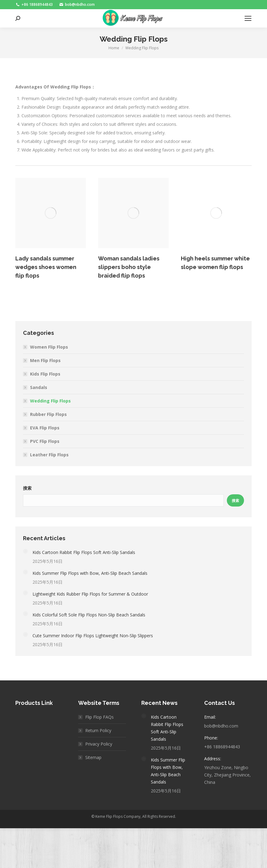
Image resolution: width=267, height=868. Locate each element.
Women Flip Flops (49, 347)
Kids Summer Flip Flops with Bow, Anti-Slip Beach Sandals (90, 573)
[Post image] (25, 551)
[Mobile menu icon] (248, 18)
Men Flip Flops (45, 360)
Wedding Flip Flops (50, 401)
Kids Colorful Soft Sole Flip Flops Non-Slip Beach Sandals (89, 615)
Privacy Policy (99, 744)
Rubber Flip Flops (48, 414)
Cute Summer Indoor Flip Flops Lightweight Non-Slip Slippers (93, 636)
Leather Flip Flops (49, 455)
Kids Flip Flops (45, 374)
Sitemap (93, 757)
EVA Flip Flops (45, 428)
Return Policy (98, 730)
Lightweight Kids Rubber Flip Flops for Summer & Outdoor (90, 594)
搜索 (27, 488)
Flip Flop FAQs (99, 717)
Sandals (39, 387)
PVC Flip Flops (45, 441)
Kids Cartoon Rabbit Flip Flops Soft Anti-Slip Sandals (84, 552)
